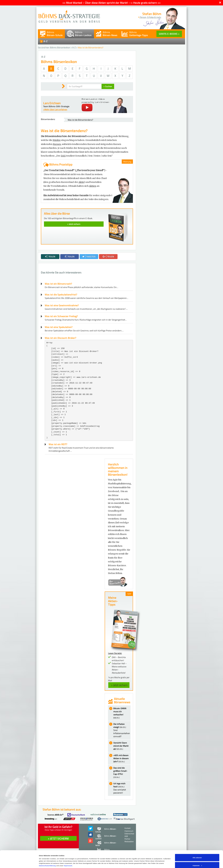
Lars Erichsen (52, 103)
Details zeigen (44, 858)
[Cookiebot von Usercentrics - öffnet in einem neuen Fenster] (20, 863)
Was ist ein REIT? (58, 444)
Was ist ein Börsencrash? (58, 284)
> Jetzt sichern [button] (119, 685)
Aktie (81, 182)
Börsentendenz (48, 119)
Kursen (57, 144)
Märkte (57, 140)
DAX (63, 156)
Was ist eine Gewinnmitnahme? (62, 305)
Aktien (93, 186)
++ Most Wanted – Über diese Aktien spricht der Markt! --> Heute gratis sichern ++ (111, 3)
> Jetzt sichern (74, 224)
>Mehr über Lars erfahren (55, 109)
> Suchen (108, 86)
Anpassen (197, 853)
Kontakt (128, 828)
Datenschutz (129, 834)
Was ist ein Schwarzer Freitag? (61, 316)
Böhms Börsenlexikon (60, 47)
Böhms (55, 34)
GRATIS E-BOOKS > (169, 34)
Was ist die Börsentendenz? (80, 120)
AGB (126, 836)
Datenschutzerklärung (47, 853)
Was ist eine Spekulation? (59, 327)
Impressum (68, 853)
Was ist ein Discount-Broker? (60, 338)
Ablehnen (197, 861)
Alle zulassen (197, 845)
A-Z (46, 41)
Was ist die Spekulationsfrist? (61, 294)
